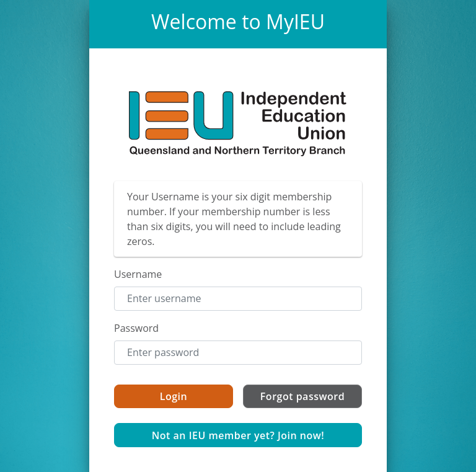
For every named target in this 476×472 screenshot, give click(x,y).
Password (136, 328)
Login (174, 396)
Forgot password (302, 396)
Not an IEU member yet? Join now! (238, 435)
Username (138, 274)
